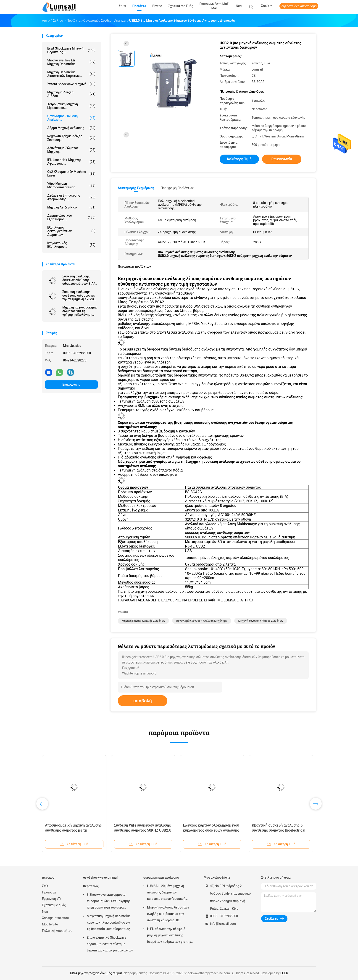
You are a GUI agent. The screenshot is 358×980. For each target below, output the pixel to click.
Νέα (45, 912)
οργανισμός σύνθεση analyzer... (71, 118)
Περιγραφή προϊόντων (177, 188)
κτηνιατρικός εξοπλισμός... (71, 245)
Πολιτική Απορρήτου (57, 931)
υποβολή (143, 701)
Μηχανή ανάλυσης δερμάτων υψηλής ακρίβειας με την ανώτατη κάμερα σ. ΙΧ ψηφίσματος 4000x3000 (168, 914)
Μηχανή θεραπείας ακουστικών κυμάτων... (71, 74)
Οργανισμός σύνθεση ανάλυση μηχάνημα (202, 621)
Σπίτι (46, 886)
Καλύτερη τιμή (239, 159)
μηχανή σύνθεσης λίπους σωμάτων (261, 621)
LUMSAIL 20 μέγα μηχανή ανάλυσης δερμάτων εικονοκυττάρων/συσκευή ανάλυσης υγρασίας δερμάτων (169, 893)
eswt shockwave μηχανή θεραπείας (101, 882)
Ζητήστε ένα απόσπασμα (299, 6)
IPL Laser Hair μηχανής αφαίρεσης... (71, 162)
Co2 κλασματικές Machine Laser (71, 174)
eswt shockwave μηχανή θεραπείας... (71, 50)
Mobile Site (50, 924)
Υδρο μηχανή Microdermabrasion (71, 185)
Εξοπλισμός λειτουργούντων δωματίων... (71, 231)
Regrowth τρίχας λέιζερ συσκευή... (71, 138)
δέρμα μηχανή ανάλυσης (71, 128)
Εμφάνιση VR (51, 899)
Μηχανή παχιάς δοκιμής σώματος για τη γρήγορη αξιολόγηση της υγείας (80, 311)
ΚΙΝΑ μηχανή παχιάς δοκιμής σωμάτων (98, 973)
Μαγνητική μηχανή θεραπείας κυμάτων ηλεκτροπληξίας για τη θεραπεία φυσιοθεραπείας (109, 922)
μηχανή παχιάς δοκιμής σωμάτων (143, 621)
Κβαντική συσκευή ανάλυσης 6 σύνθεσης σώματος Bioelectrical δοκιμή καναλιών (279, 830)
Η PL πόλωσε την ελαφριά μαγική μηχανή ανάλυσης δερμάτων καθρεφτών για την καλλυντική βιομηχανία (169, 936)
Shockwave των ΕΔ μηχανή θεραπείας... (71, 62)
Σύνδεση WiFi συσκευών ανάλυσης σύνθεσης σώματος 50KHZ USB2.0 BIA (143, 830)
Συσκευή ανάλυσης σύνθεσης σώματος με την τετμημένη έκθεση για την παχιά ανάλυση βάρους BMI (79, 295)
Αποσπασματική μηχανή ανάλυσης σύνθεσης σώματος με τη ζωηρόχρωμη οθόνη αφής (73, 830)
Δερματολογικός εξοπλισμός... (71, 217)
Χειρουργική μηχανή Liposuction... (71, 106)
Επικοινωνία (71, 385)
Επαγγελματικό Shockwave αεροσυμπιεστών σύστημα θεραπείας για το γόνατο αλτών (110, 944)
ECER (284, 973)
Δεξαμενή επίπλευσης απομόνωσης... (71, 197)
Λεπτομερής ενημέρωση (136, 188)
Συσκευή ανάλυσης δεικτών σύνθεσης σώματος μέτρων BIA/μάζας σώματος (79, 280)
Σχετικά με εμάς (54, 905)
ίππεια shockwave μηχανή (71, 84)
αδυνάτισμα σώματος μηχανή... (71, 150)
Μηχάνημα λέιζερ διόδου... (71, 94)
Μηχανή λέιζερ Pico (71, 207)
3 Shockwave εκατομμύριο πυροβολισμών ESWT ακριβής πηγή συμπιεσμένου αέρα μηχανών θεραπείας (109, 902)
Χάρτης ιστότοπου (55, 918)
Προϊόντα (49, 892)
